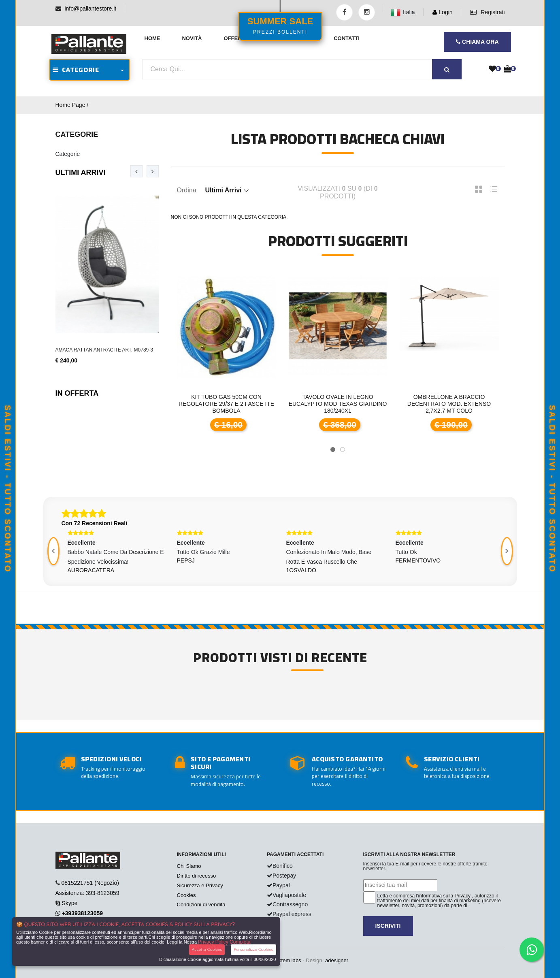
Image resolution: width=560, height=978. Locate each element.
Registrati (487, 12)
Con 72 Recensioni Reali (95, 523)
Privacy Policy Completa (224, 942)
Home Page (70, 105)
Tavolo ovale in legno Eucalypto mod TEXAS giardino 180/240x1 (338, 404)
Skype (69, 903)
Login (442, 12)
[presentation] (136, 171)
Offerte (236, 38)
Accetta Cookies (207, 949)
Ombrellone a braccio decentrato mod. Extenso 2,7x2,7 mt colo (449, 404)
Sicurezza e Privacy (200, 885)
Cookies (186, 895)
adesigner (337, 960)
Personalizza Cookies (253, 949)
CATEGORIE (76, 70)
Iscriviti (388, 926)
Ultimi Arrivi (81, 173)
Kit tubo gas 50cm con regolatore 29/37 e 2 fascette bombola (226, 404)
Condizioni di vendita (201, 904)
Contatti (347, 38)
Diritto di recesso (197, 876)
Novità (192, 38)
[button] (333, 450)
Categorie (68, 154)
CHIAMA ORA (477, 42)
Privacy (463, 896)
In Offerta (77, 393)
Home (152, 38)
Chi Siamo (189, 866)
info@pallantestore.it (90, 9)
